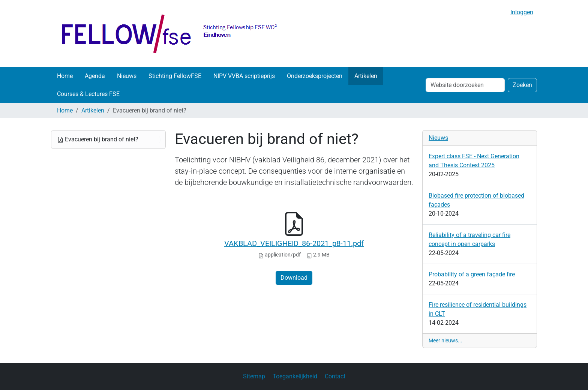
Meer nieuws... (445, 340)
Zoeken (522, 85)
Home (65, 76)
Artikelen (366, 76)
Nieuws (127, 76)
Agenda (95, 76)
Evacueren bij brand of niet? (98, 139)
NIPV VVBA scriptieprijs (244, 76)
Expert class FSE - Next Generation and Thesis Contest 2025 (474, 161)
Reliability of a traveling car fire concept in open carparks (469, 239)
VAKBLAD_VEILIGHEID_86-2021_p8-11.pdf (294, 243)
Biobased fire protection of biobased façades (476, 200)
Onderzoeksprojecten (315, 76)
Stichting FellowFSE (175, 76)
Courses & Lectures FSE (88, 94)
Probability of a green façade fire (472, 274)
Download (294, 278)
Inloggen (522, 12)
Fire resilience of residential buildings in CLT (478, 309)
